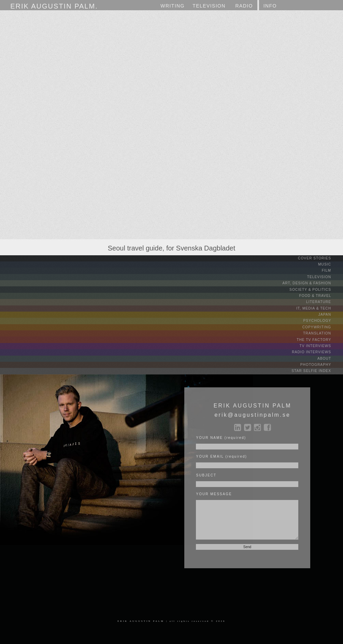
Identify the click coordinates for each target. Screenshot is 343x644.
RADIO (244, 6)
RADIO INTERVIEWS (317, 350)
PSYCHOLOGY (323, 320)
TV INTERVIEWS (321, 344)
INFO (270, 6)
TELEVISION (325, 277)
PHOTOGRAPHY (321, 363)
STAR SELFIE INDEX (317, 369)
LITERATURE (324, 301)
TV (209, 6)
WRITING (172, 6)
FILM (332, 270)
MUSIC (330, 264)
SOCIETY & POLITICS (316, 289)
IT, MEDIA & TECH (320, 307)
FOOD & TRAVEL (321, 295)
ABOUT (330, 356)
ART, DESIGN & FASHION (312, 283)
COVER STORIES (320, 258)
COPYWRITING (322, 326)
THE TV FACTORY (319, 338)
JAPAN (330, 313)
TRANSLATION (323, 332)
